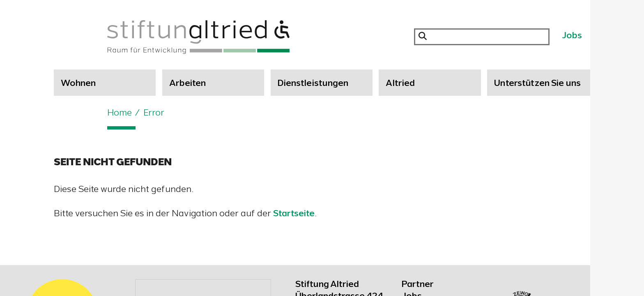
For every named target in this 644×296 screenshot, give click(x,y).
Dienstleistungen (313, 84)
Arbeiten (188, 84)
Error (154, 113)
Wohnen (78, 84)
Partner (418, 285)
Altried (400, 84)
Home (120, 113)
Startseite (294, 214)
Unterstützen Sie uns (537, 84)
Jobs (572, 36)
